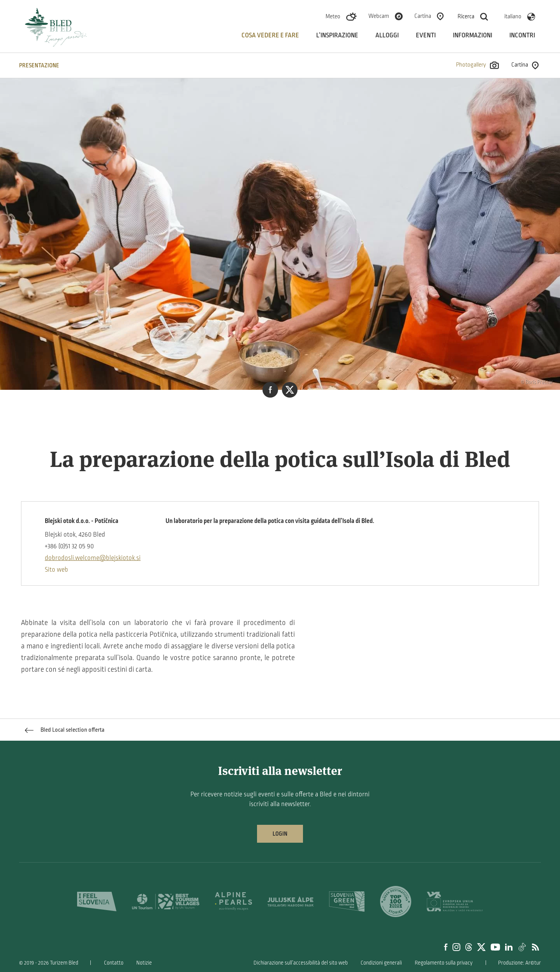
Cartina (423, 16)
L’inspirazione (337, 35)
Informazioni (473, 35)
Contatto (114, 963)
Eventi (426, 35)
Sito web (56, 570)
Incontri (522, 35)
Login (280, 834)
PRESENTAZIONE (39, 65)
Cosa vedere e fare (270, 35)
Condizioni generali (381, 963)
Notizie (144, 963)
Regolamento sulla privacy (444, 963)
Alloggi (387, 35)
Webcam (379, 16)
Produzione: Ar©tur (519, 963)
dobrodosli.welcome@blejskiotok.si (93, 558)
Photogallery (477, 65)
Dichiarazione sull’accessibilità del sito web (301, 963)
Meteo (333, 16)
